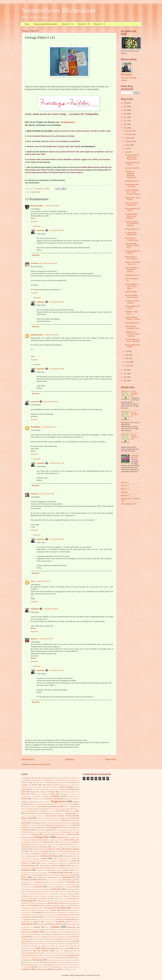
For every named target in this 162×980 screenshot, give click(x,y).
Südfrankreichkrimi (34, 944)
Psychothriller (60, 922)
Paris (57, 917)
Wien (78, 960)
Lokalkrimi (61, 892)
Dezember (129, 131)
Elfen (57, 821)
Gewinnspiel (43, 847)
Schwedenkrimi (36, 937)
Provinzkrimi (48, 922)
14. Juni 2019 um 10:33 (56, 230)
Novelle (47, 913)
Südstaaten (44, 944)
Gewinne (33, 847)
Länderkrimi (61, 894)
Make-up (44, 896)
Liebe (74, 887)
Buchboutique (43, 807)
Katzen (70, 868)
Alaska (53, 780)
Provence (37, 922)
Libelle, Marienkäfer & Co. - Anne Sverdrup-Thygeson (133, 192)
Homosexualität (25, 859)
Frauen (44, 834)
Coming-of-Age (31, 811)
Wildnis (35, 962)
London (69, 892)
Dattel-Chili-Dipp (131, 292)
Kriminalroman (68, 877)
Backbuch (73, 789)
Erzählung (48, 825)
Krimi (24, 877)
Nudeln (54, 913)
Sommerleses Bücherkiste (59, 10)
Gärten (37, 851)
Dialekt (53, 813)
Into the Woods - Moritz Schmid (131, 258)
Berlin (53, 794)
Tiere (68, 948)
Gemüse (32, 845)
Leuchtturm (67, 887)
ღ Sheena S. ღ (36, 263)
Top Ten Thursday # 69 (135, 414)
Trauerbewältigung (27, 953)
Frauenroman (72, 834)
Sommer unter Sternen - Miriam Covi (132, 263)
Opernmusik (51, 915)
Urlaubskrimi (42, 955)
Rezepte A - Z (126, 495)
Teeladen (35, 946)
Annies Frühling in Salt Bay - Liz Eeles (133, 318)
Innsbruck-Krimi (44, 861)
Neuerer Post (28, 759)
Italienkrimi (51, 863)
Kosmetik (24, 875)
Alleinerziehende (72, 780)
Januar (128, 366)
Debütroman (28, 813)
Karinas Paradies (37, 206)
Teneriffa (52, 946)
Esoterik (66, 825)
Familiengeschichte (55, 827)
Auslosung (25, 789)
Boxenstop (62, 804)
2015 (125, 381)
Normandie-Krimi (26, 913)
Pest (22, 919)
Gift (68, 847)
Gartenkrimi (42, 840)
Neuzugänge (61, 908)
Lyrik (53, 894)
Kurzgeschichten (40, 882)
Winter (42, 962)
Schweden (25, 937)
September (129, 141)
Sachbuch (35, 932)
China (69, 809)
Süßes (63, 944)
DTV (63, 811)
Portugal (68, 919)
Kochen (66, 873)
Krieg (55, 875)
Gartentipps (51, 840)
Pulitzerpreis (73, 922)
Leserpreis (50, 887)
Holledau (66, 856)
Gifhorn (62, 847)
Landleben (24, 884)
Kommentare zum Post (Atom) (40, 764)
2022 (125, 117)
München (24, 906)
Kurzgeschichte (28, 882)
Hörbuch (74, 859)
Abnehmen (66, 778)
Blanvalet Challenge (53, 799)
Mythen (33, 903)
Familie (73, 825)
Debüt (77, 811)
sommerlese (41, 230)
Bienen (46, 796)
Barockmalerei (43, 792)
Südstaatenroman (54, 944)
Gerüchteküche (51, 845)
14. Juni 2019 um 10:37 (51, 335)
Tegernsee (44, 946)
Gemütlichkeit (41, 845)
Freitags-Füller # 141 (132, 275)
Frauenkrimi (62, 834)
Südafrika (24, 944)
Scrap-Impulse (68, 122)
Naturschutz (73, 906)
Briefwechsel (33, 807)
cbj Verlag (30, 967)
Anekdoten (74, 785)
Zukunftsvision (58, 965)
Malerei (59, 896)
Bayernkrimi (62, 792)
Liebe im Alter (25, 889)
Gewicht (75, 845)
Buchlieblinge (36, 427)
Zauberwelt (38, 965)
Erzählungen (57, 825)
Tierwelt (27, 951)
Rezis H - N (84, 24)
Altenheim (59, 782)
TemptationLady (37, 335)
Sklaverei (35, 939)
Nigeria (34, 910)
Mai (127, 351)
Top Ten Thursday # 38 (135, 394)
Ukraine (57, 953)
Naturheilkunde (63, 906)
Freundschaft (60, 837)
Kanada (45, 868)
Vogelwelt (65, 958)
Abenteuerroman (45, 778)
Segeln (52, 937)
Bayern (52, 792)
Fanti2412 (34, 494)
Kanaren (52, 868)
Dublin (57, 818)
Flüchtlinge (65, 832)
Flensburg (41, 832)
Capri (37, 809)
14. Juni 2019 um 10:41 (50, 402)
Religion (69, 924)
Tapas (76, 944)
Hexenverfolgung (72, 854)
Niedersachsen (25, 910)
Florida (48, 832)
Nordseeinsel (64, 910)
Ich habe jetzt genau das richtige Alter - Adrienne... (132, 224)
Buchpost (66, 807)
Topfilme (58, 951)
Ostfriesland (73, 915)
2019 (125, 128)
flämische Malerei (43, 967)
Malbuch (51, 896)
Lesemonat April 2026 (135, 456)
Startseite (70, 759)
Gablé (25, 840)
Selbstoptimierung (61, 937)
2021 (125, 121)
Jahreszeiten (73, 863)
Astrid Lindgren (53, 787)
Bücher (31, 809)
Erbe (46, 823)
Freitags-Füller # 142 (132, 229)
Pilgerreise (36, 919)
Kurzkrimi (51, 882)
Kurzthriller (61, 882)
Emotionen (73, 821)
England (24, 823)
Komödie (75, 873)
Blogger (75, 799)
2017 (125, 374)
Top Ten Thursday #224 (134, 437)
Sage (46, 932)
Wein (49, 960)
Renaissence (27, 927)
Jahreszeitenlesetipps (28, 865)
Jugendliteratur (25, 868)
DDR (57, 811)
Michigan (24, 898)
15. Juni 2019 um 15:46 (45, 639)
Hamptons (55, 851)
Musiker (45, 901)
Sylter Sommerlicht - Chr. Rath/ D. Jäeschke (132, 270)
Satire (66, 932)
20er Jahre (35, 778)
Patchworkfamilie (65, 917)
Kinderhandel (40, 870)
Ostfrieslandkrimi (27, 917)
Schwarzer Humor (71, 934)
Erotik (23, 825)
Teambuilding (25, 946)
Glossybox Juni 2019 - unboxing (133, 302)
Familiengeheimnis (39, 827)
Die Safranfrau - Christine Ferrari (131, 239)
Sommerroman (51, 939)
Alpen (41, 782)
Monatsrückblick (71, 898)
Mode (52, 898)
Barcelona (33, 792)
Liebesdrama (45, 889)
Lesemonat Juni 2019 (132, 168)
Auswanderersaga (45, 789)
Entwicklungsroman (36, 823)
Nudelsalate (61, 913)
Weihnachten (38, 960)
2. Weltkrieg (25, 778)
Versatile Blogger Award (36, 958)
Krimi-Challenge (38, 877)
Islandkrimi (25, 863)
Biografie (24, 799)
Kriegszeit (74, 875)
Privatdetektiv (25, 922)
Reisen (61, 924)
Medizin (74, 896)
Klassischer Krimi (33, 873)
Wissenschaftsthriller (65, 962)
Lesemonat (38, 887)
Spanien (61, 939)
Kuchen (58, 880)
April (128, 355)
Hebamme (35, 854)
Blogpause (76, 802)
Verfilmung (24, 958)
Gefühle (37, 842)
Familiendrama (26, 827)
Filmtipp (77, 830)
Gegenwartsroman (48, 842)
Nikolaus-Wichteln (43, 910)
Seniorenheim (73, 937)
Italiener (43, 863)
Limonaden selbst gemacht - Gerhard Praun (132, 246)
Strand (53, 941)
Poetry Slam (50, 919)
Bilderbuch (56, 796)
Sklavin (42, 939)
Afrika (46, 780)
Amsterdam (65, 785)
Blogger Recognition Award (41, 802)
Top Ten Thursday (41, 951)
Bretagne (77, 804)
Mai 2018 (36, 896)
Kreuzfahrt (48, 875)
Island (74, 861)
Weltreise (64, 960)
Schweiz (45, 937)
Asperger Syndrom (41, 787)
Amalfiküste (25, 785)
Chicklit (63, 809)
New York (74, 908)
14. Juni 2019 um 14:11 (49, 427)
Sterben (47, 941)
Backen (24, 792)
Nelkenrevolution (38, 908)
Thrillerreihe (50, 948)
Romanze (33, 930)
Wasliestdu (27, 960)
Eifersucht (32, 821)
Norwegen (37, 912)
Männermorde (42, 903)
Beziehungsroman (26, 796)
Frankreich (35, 834)
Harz (28, 854)
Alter (66, 782)
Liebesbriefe (35, 889)
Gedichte (67, 840)
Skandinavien (25, 939)
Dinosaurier (61, 813)
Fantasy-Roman (60, 830)
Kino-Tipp (58, 870)
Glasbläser (74, 847)
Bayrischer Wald (73, 792)
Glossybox (25, 849)
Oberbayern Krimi (72, 913)
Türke (51, 953)
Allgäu (23, 782)
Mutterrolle (63, 901)
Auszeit (54, 789)
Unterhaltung (25, 955)
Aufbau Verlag (65, 787)
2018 (125, 370)
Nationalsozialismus (50, 906)
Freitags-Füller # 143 (132, 181)
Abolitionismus (75, 778)
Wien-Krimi (27, 962)
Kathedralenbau (61, 868)
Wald (72, 958)
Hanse (23, 854)
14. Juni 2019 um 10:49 (56, 369)
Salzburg (59, 932)
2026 (125, 103)
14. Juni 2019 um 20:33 (43, 581)
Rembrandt (76, 924)
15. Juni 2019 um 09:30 (50, 609)
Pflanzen (28, 919)
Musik (39, 901)
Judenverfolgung (51, 866)
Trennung (38, 953)
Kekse (76, 868)
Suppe (59, 941)
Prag (76, 919)
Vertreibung (48, 958)
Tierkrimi (76, 948)
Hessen (63, 854)
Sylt (75, 941)
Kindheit (49, 870)
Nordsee (54, 910)
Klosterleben (44, 873)
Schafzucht (74, 932)
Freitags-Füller (35, 192)
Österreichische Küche (67, 969)
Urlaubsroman (62, 955)
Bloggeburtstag (67, 799)
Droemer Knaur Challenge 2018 (57, 816)
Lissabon (32, 892)
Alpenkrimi (49, 782)
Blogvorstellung (36, 804)
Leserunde (58, 887)
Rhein (47, 927)
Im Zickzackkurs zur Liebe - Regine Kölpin (132, 286)
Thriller (38, 948)
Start (27, 24)
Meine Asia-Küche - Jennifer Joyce (132, 204)
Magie (29, 896)
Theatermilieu (62, 946)
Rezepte (37, 927)
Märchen (51, 903)
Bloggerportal (58, 801)
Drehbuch (41, 816)
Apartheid (31, 787)
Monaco (61, 898)
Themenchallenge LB (27, 948)
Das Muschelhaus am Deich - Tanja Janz (132, 340)
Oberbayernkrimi (26, 915)
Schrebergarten (58, 934)
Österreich (54, 969)
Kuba (53, 880)
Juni (127, 152)
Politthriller (59, 919)
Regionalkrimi (27, 924)
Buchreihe (74, 807)
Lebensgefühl (34, 884)
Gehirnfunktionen (63, 842)
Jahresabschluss (62, 863)
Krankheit (40, 875)
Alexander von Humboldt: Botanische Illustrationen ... (131, 175)
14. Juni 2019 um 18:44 (46, 494)
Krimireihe (26, 880)
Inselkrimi (54, 861)
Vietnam (56, 958)
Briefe (25, 807)
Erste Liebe (31, 825)
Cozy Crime (50, 811)
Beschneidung (64, 794)
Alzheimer (74, 782)
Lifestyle (24, 892)
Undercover (74, 953)
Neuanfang (49, 908)
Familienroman (26, 830)
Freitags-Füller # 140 (132, 323)
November (129, 134)
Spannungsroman (70, 939)
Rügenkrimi (25, 932)
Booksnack (45, 804)
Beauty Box (26, 794)
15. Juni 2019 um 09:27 (56, 539)
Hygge (55, 859)
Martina (34, 639)
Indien (30, 861)
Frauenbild (52, 834)
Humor (44, 858)
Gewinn (24, 847)
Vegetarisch (72, 955)
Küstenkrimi (72, 882)
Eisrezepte (49, 821)
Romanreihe (71, 927)
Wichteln (71, 960)
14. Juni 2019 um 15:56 (56, 463)
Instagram (124, 492)
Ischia (67, 861)
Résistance (62, 930)
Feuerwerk (69, 830)
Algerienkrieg (62, 780)
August (128, 145)
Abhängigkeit (57, 778)
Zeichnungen (47, 965)
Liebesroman (56, 889)
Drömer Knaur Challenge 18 (44, 818)
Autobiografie (63, 789)
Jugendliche (74, 866)
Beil (36, 794)
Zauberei (30, 965)
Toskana (66, 951)
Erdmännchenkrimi (55, 823)
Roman (56, 927)
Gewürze (54, 847)
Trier (45, 953)
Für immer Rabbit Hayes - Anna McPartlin (131, 216)
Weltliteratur (56, 960)
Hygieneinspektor (64, 859)
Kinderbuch (26, 870)
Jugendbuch (63, 865)
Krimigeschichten (53, 877)
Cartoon (44, 809)
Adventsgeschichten (36, 780)
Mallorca (66, 896)
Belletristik (44, 794)
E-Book (73, 818)
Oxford (51, 917)
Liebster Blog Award (72, 889)
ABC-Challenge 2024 (128, 504)
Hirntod (23, 856)
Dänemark (64, 818)
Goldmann (41, 849)
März (128, 358)
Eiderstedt (24, 821)
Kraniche (32, 875)
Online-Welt (36, 915)
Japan (41, 866)
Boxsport (69, 804)
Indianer (24, 861)
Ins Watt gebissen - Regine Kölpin (131, 234)
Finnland (26, 832)
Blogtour (26, 804)
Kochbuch (54, 873)
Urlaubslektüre (51, 955)
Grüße (31, 851)
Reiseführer (51, 924)
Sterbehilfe (40, 941)
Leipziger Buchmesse (71, 884)
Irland (61, 861)
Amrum (56, 785)
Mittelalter (44, 898)
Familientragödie (40, 830)
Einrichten (41, 821)
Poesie (43, 919)
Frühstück (71, 837)
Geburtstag (59, 840)
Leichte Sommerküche (56, 884)
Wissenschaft (52, 962)
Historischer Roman (50, 856)
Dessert (36, 813)
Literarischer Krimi (43, 892)
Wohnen (75, 962)
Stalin (33, 941)
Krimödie (39, 880)
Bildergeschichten (72, 796)
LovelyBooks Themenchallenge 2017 (39, 894)
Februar (128, 362)
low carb (63, 967)
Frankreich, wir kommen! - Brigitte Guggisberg (132, 334)
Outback (44, 917)
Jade (32, 581)
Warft (78, 958)
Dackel (71, 811)
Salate (52, 932)
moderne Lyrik (73, 967)
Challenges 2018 (54, 809)
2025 (125, 107)
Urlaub (34, 955)
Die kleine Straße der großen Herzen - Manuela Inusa (132, 157)
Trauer (75, 951)
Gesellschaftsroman (64, 845)
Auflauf (75, 787)
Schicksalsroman (35, 934)
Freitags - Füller (26, 837)
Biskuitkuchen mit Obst (37, 799)
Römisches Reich (72, 930)
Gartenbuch (32, 840)
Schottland (47, 934)
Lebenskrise (44, 884)
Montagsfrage (27, 901)
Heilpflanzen (45, 854)
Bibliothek (37, 796)
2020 (125, 124)
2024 (125, 110)
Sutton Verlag (67, 941)
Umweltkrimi (65, 953)
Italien (34, 863)
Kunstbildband (75, 880)
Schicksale (24, 934)
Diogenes (69, 813)
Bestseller (74, 794)
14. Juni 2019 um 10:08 (51, 206)
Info (36, 861)
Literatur (53, 892)
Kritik (47, 880)
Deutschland (44, 813)
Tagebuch (69, 944)
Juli (127, 149)
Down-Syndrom (31, 816)
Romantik (24, 930)
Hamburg (45, 851)
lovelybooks (54, 967)
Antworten (34, 221)
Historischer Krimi (34, 856)
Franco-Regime (75, 832)
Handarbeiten (64, 851)
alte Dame (67, 965)
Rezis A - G (68, 24)
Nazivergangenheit (26, 908)
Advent (26, 780)
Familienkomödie (71, 827)
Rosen (40, 930)
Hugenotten (36, 859)
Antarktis (24, 787)
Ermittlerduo (65, 823)
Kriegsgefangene (64, 875)
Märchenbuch (62, 903)
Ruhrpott (47, 930)
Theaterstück (73, 946)
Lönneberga (70, 894)
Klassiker (66, 870)
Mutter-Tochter (54, 901)
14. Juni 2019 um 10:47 (56, 302)
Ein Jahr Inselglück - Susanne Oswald (132, 296)
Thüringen (61, 948)
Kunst (65, 880)
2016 (125, 377)
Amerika (35, 785)
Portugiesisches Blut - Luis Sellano (132, 186)
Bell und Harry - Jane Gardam (132, 199)
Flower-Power (56, 832)
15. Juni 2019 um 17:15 (56, 670)
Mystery (70, 901)
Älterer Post (111, 759)
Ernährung (74, 823)
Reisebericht (41, 924)
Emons (63, 820)
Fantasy (49, 830)
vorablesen (26, 969)
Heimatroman (55, 854)
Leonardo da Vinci (26, 887)
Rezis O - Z (100, 24)
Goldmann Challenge (55, 849)
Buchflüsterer (56, 807)
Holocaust (75, 856)
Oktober (128, 138)
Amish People (46, 785)
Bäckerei (24, 809)
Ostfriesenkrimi (62, 915)
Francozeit (26, 834)
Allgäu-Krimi (33, 782)
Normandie (74, 910)
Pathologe (75, 917)
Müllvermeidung (73, 903)
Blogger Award (26, 802)
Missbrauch (33, 898)
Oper (44, 915)
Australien (35, 789)
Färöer (77, 837)
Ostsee (37, 917)
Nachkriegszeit (35, 905)
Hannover (74, 851)
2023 (125, 114)
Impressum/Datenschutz (46, 24)
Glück (34, 849)
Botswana (54, 804)
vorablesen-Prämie (41, 969)
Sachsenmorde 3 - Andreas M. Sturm (132, 327)
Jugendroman (36, 868)
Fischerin (34, 832)
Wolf (23, 965)
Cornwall (41, 811)
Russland (54, 930)
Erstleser (39, 825)
